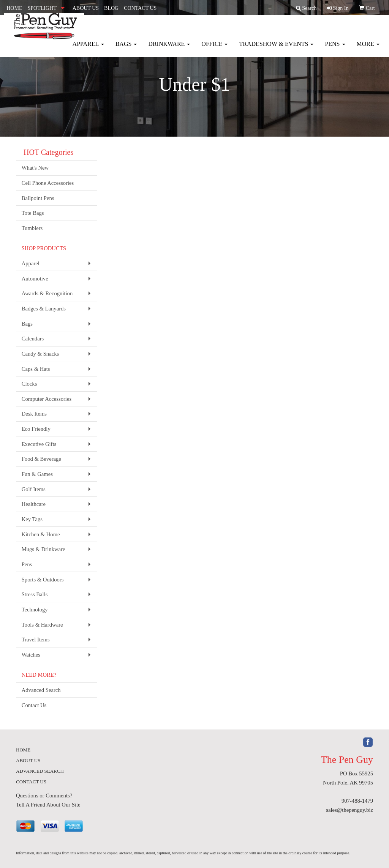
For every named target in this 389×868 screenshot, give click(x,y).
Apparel (88, 49)
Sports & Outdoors (43, 580)
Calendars (33, 339)
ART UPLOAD (23, 25)
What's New (35, 168)
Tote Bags (33, 213)
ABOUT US (86, 8)
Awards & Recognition (47, 293)
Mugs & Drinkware (43, 549)
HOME (14, 8)
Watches (31, 655)
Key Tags (32, 519)
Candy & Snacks (40, 354)
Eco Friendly (36, 429)
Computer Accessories (47, 399)
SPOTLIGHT (42, 8)
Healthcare (34, 504)
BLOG (111, 8)
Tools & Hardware (42, 625)
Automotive (35, 279)
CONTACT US (140, 8)
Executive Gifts (39, 444)
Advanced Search (41, 690)
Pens (335, 49)
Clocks (29, 384)
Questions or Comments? (44, 796)
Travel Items (36, 640)
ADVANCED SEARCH (40, 771)
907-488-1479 (357, 801)
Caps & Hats (36, 369)
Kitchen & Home (41, 534)
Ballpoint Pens (38, 198)
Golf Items (34, 489)
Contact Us (34, 705)
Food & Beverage (41, 459)
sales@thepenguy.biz (349, 810)
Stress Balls (35, 594)
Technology (35, 610)
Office (214, 49)
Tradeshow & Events (276, 49)
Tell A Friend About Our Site (48, 805)
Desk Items (34, 414)
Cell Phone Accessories (48, 183)
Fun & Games (37, 474)
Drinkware (169, 49)
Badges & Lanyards (44, 309)
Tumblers (32, 228)
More (368, 49)
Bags (126, 49)
